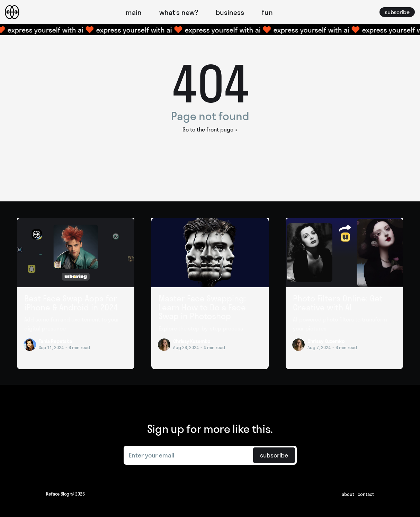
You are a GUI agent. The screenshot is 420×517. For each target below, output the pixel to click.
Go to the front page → (210, 129)
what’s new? (179, 12)
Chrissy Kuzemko (192, 341)
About (348, 494)
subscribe (397, 12)
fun (267, 12)
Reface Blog (58, 494)
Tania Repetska (55, 341)
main (134, 12)
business (230, 12)
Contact (366, 494)
